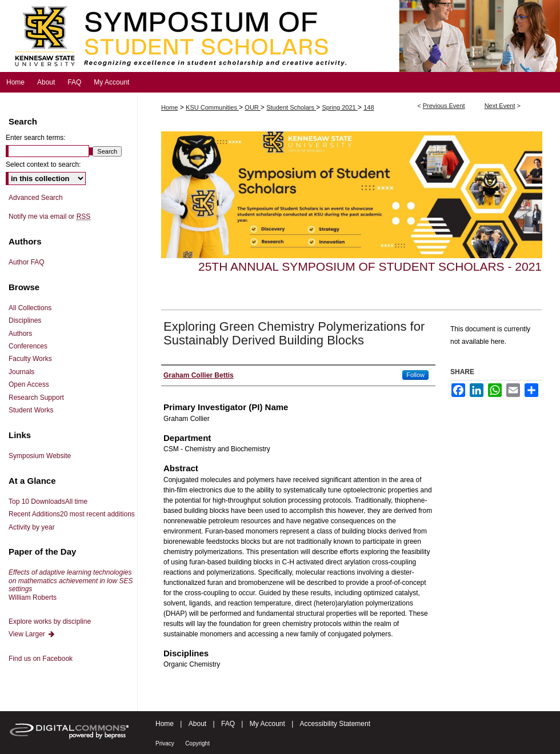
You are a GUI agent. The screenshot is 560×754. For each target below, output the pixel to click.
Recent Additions (72, 514)
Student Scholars (291, 107)
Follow (415, 375)
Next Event (500, 106)
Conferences (28, 346)
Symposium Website (40, 456)
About (197, 724)
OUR (253, 107)
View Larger (32, 634)
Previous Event (444, 106)
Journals (21, 372)
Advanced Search (36, 198)
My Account (267, 724)
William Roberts (71, 585)
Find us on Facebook (41, 659)
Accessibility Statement (335, 724)
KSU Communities (212, 107)
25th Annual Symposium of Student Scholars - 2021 (370, 266)
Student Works (31, 410)
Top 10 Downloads (48, 502)
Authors (20, 334)
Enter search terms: (36, 138)
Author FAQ (27, 262)
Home (169, 107)
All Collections (30, 308)
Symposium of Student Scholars (280, 36)
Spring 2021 (339, 107)
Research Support (36, 398)
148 (369, 107)
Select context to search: (43, 165)
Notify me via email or (49, 216)
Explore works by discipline (50, 621)
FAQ (228, 724)
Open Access (29, 384)
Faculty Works (30, 359)
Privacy (165, 743)
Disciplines (25, 320)
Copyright (197, 743)
